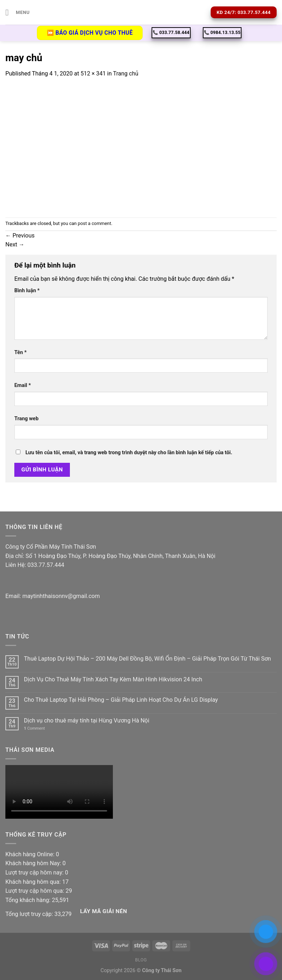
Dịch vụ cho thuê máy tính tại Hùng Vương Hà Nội (87, 721)
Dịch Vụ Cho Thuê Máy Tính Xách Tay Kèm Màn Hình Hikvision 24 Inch (113, 679)
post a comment (94, 223)
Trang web (26, 419)
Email (23, 385)
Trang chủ (126, 73)
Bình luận (27, 291)
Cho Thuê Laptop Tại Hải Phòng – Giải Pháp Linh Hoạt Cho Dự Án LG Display (121, 700)
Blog (141, 960)
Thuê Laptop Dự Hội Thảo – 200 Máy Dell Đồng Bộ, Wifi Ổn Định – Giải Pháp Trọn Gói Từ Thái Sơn (147, 659)
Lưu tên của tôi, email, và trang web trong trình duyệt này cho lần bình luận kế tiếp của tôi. (129, 453)
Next (15, 244)
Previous (20, 236)
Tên (20, 352)
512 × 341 (93, 73)
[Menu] (18, 12)
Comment (34, 728)
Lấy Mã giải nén (103, 911)
